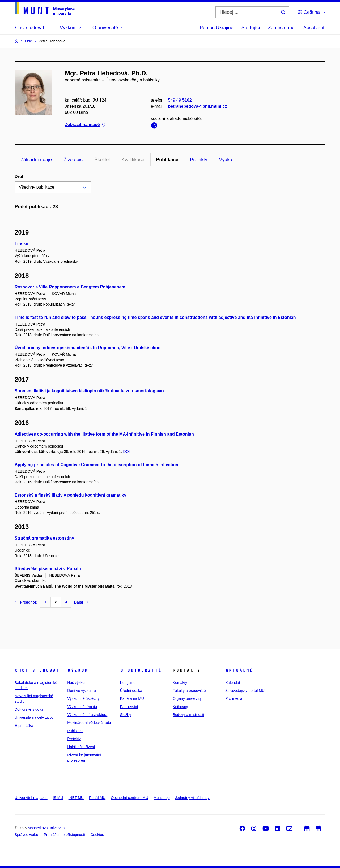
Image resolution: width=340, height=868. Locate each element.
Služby (126, 715)
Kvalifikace (133, 160)
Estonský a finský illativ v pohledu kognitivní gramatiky (71, 495)
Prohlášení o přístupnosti (64, 835)
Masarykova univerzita (46, 828)
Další (81, 602)
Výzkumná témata (82, 707)
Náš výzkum (77, 683)
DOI (127, 452)
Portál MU (97, 798)
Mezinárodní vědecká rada (89, 723)
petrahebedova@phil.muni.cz (198, 106)
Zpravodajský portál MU (245, 691)
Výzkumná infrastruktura (87, 715)
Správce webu (26, 835)
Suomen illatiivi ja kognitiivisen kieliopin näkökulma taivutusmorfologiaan (89, 391)
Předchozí (26, 602)
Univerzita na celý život (34, 717)
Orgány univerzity (187, 698)
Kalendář (233, 683)
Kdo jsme (128, 683)
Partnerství (129, 707)
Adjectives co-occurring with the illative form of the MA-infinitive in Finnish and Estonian (104, 434)
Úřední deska (131, 691)
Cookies (97, 835)
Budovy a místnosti (188, 715)
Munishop (162, 798)
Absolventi (314, 28)
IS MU (58, 798)
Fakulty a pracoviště (189, 691)
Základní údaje (36, 160)
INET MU (76, 798)
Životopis (73, 160)
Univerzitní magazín (31, 798)
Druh (20, 177)
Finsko (22, 244)
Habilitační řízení (81, 747)
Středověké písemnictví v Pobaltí (48, 569)
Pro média (234, 698)
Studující (251, 28)
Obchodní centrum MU (129, 798)
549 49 (180, 100)
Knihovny (180, 707)
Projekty (199, 160)
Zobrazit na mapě (85, 125)
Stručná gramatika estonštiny (44, 538)
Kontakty (180, 683)
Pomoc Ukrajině (217, 28)
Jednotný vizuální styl (193, 798)
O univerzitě (141, 670)
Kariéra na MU (132, 698)
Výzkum (78, 670)
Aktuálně (239, 670)
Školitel (102, 160)
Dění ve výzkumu (81, 691)
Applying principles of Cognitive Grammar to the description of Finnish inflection (96, 465)
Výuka (226, 160)
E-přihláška (24, 726)
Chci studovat (37, 670)
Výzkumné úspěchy (83, 698)
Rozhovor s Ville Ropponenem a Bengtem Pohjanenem (70, 287)
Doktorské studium (30, 709)
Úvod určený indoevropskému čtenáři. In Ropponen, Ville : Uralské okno (88, 348)
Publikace (167, 160)
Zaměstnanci (282, 28)
